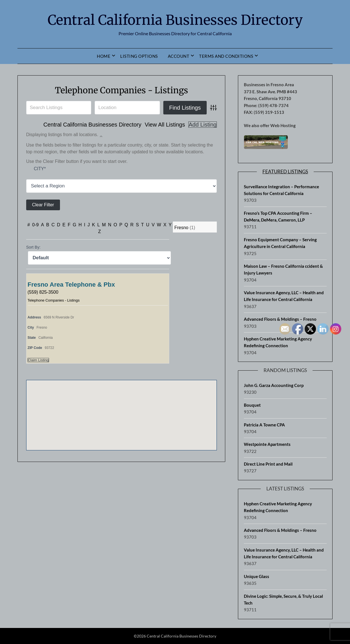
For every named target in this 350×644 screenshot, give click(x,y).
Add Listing (203, 125)
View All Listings (165, 125)
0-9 (35, 225)
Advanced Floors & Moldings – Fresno (280, 319)
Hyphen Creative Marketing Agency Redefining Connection (278, 342)
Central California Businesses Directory (175, 20)
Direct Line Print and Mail (268, 464)
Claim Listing (38, 360)
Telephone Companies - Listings (122, 90)
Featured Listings (285, 171)
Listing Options (139, 56)
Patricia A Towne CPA (264, 425)
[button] (121, 410)
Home (104, 56)
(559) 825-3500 (43, 292)
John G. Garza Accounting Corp (274, 385)
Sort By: (33, 247)
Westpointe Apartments (267, 444)
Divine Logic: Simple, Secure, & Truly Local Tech (283, 599)
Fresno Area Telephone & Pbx (71, 285)
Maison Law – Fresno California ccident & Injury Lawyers (283, 269)
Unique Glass (257, 576)
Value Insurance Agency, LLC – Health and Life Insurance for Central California (284, 296)
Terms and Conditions (226, 56)
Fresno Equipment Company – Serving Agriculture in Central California (280, 243)
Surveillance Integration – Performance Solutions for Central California (281, 190)
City (40, 169)
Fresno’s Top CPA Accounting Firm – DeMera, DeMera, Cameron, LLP (278, 216)
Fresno (181, 228)
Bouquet (252, 405)
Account (179, 56)
